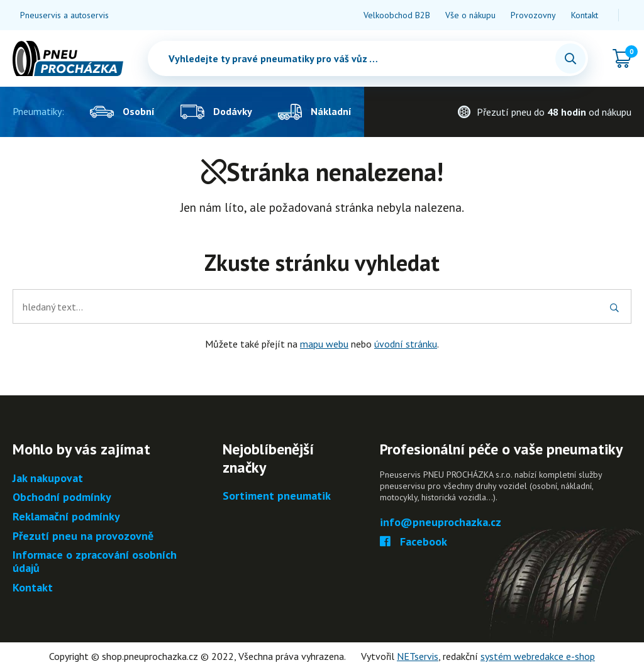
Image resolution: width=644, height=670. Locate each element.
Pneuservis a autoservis (64, 15)
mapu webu (324, 344)
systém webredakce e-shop (538, 656)
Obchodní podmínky (62, 497)
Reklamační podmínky (66, 517)
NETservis (418, 656)
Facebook (414, 542)
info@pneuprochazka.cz (441, 523)
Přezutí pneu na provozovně (83, 536)
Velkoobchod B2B (397, 15)
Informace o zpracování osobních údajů (95, 562)
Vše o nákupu (470, 15)
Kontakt (585, 15)
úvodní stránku (406, 344)
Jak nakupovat (48, 479)
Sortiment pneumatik (277, 496)
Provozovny (533, 15)
